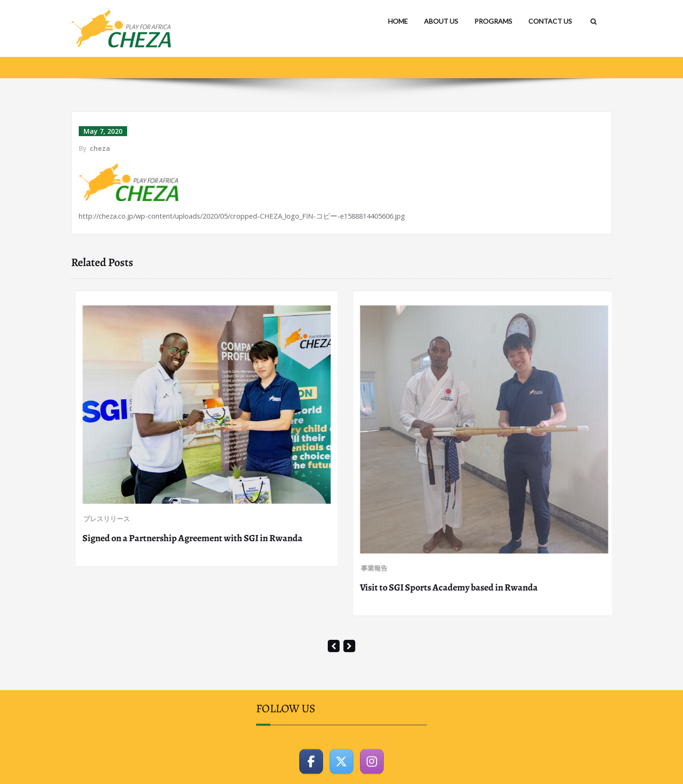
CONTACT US (550, 21)
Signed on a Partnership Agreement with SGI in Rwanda (466, 538)
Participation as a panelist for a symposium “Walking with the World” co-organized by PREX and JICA (200, 446)
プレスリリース (103, 420)
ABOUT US (441, 21)
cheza (100, 148)
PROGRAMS (493, 21)
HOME (398, 21)
